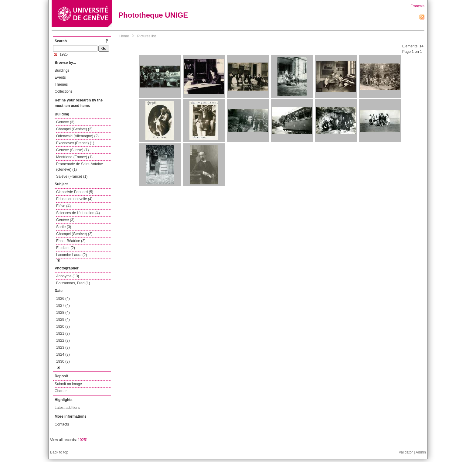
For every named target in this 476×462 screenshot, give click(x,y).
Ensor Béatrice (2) (71, 241)
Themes (61, 84)
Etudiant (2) (66, 248)
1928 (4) (63, 313)
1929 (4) (63, 320)
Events (60, 77)
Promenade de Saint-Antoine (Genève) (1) (80, 167)
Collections (64, 91)
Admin (421, 452)
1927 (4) (63, 306)
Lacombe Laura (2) (71, 255)
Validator (406, 452)
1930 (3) (63, 361)
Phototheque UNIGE (153, 15)
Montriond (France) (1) (74, 157)
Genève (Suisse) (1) (72, 150)
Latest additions (67, 408)
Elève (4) (63, 206)
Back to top (59, 452)
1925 (61, 54)
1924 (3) (63, 354)
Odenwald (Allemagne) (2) (77, 136)
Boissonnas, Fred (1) (73, 283)
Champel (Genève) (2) (74, 129)
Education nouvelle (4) (74, 199)
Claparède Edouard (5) (75, 192)
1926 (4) (63, 299)
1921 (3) (63, 334)
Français (417, 6)
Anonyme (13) (68, 276)
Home (124, 36)
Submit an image (68, 384)
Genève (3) (65, 122)
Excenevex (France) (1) (75, 143)
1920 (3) (63, 327)
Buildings (62, 70)
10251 (83, 440)
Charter (61, 391)
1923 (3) (63, 347)
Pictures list (146, 36)
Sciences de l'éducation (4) (78, 213)
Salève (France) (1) (72, 176)
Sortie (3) (64, 227)
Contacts (62, 424)
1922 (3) (63, 341)
